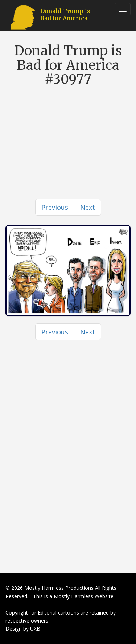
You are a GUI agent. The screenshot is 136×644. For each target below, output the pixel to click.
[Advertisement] (68, 129)
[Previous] (55, 207)
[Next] (88, 207)
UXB (35, 629)
